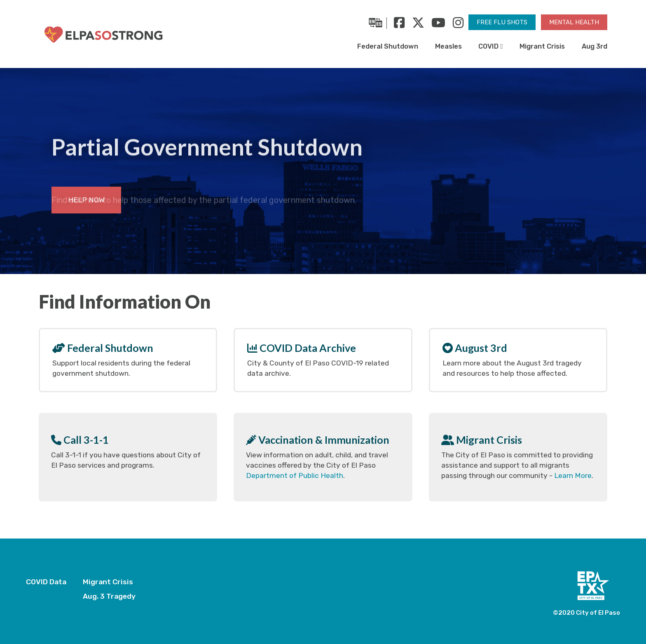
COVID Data (46, 582)
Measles (448, 46)
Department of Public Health (295, 475)
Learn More (573, 475)
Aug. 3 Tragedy (109, 596)
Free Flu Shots (502, 22)
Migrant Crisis (542, 46)
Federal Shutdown (388, 46)
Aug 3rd (595, 46)
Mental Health (574, 22)
